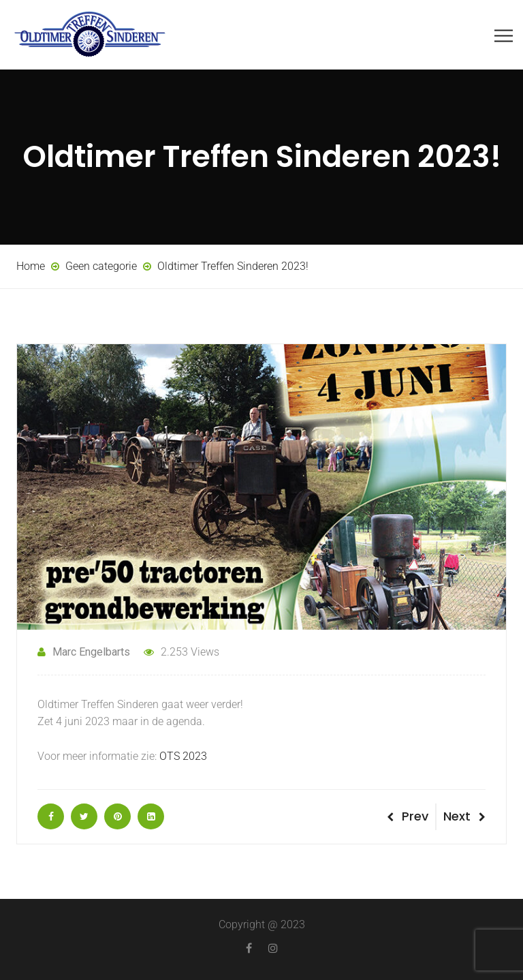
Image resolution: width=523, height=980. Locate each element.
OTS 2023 (183, 756)
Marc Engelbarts (84, 652)
